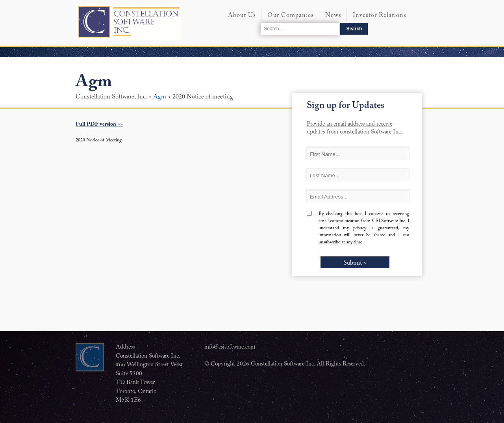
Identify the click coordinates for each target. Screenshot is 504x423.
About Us (242, 15)
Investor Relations (380, 15)
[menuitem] (242, 19)
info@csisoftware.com (230, 347)
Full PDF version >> (99, 124)
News (333, 15)
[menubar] (325, 17)
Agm (160, 97)
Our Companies (291, 15)
